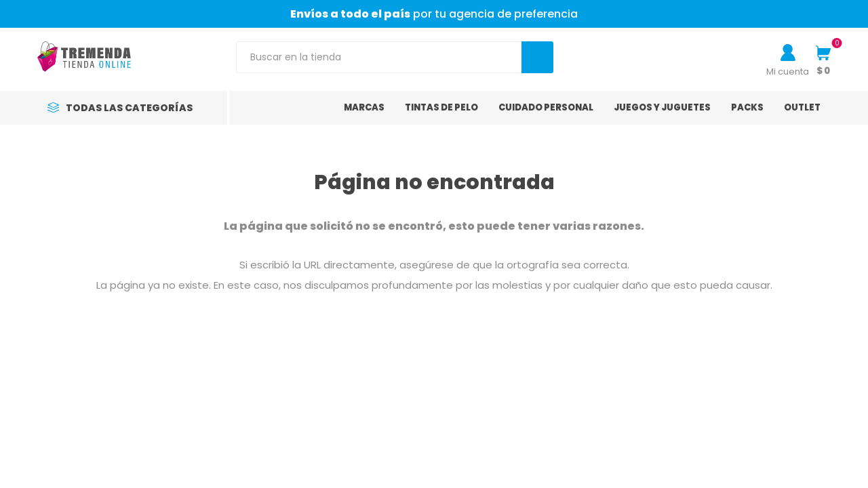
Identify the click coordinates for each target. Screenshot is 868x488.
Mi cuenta (788, 72)
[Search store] (379, 57)
